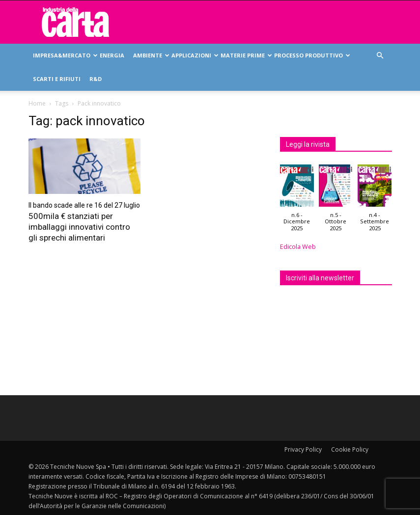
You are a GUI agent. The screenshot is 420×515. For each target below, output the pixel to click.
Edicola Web (298, 247)
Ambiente (150, 55)
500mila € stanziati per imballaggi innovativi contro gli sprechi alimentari (79, 227)
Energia (112, 55)
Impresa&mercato (64, 55)
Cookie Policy (350, 449)
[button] (380, 56)
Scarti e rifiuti (57, 79)
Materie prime (245, 55)
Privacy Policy (303, 449)
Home (37, 103)
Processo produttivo (311, 55)
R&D (96, 79)
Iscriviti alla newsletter (320, 278)
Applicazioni (194, 55)
